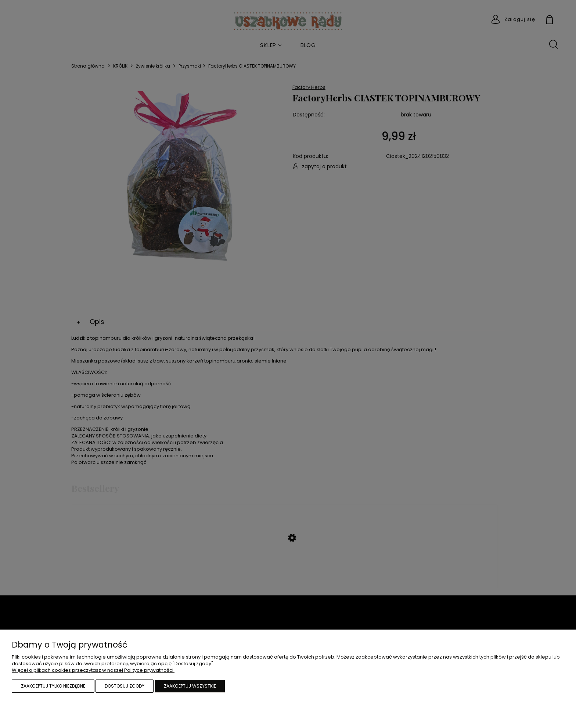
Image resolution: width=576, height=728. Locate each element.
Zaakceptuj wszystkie (190, 686)
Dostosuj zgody (125, 686)
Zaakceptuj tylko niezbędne (53, 686)
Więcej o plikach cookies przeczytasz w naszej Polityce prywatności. (93, 670)
